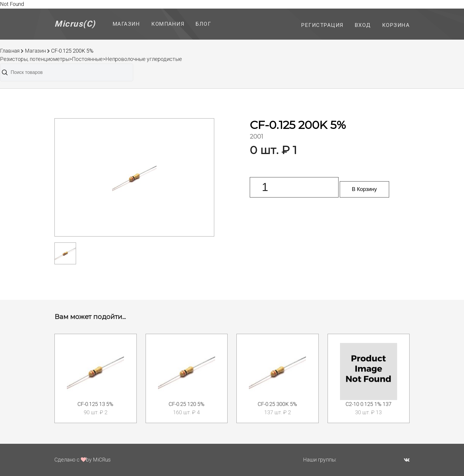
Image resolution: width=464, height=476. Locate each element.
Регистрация (322, 25)
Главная (10, 51)
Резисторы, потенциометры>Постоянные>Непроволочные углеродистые (91, 59)
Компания (168, 24)
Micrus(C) (75, 24)
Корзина (396, 25)
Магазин (127, 24)
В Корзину (364, 189)
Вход (363, 25)
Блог (203, 24)
